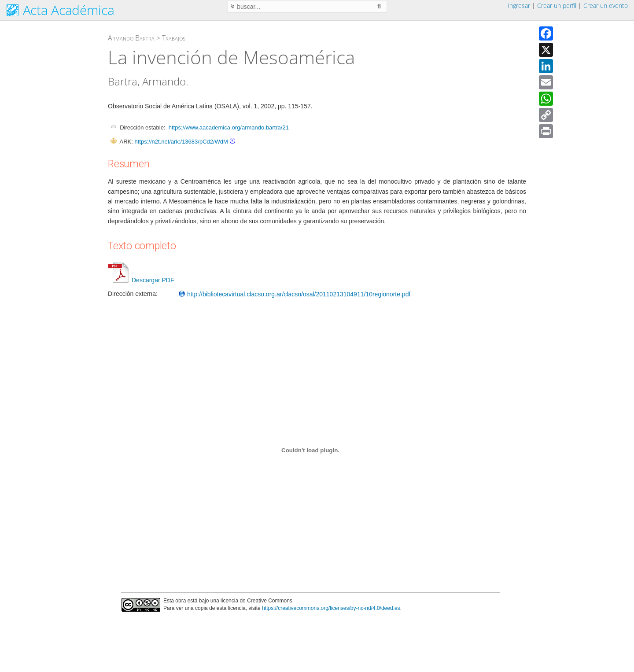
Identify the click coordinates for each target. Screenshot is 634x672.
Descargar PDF (141, 280)
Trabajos (174, 38)
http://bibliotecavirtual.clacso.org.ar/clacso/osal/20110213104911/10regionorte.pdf (294, 294)
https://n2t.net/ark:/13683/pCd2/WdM (181, 142)
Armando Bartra (131, 38)
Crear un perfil (557, 6)
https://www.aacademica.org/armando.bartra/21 (229, 127)
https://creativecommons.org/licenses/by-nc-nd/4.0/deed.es (331, 608)
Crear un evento (606, 6)
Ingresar (519, 6)
